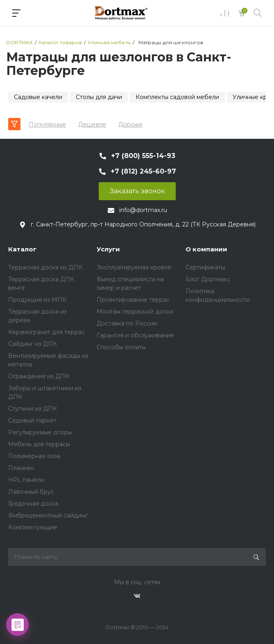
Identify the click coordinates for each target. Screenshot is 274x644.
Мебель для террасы (39, 444)
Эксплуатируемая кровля (134, 267)
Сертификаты (205, 267)
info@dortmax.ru (143, 210)
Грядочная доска (33, 504)
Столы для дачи (99, 97)
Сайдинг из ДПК (33, 344)
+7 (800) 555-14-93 (143, 156)
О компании (206, 249)
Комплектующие (33, 527)
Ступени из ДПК (33, 409)
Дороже (130, 124)
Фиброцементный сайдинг (48, 515)
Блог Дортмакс (208, 279)
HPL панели (26, 480)
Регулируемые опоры (40, 432)
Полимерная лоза (34, 456)
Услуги (108, 249)
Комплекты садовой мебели (177, 97)
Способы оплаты (121, 347)
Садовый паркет (32, 420)
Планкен (21, 468)
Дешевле (92, 124)
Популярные (47, 124)
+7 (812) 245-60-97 (143, 171)
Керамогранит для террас (46, 332)
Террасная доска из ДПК (45, 267)
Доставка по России (127, 323)
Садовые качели (38, 97)
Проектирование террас (133, 300)
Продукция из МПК (37, 300)
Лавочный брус (31, 492)
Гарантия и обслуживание (135, 335)
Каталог (22, 249)
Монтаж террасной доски (135, 312)
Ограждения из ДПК (39, 376)
